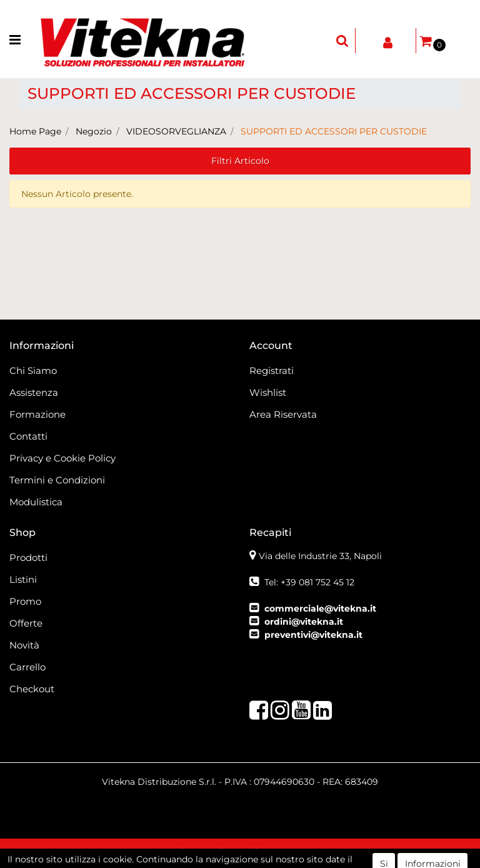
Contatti (28, 436)
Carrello (27, 667)
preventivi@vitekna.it (313, 635)
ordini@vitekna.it (304, 622)
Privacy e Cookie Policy (62, 458)
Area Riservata (283, 414)
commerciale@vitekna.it (320, 608)
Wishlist (268, 392)
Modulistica (36, 502)
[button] (342, 41)
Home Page (35, 131)
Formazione (37, 414)
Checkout (32, 689)
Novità (24, 645)
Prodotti (28, 558)
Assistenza (34, 392)
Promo (25, 601)
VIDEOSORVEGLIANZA (176, 131)
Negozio (94, 131)
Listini (23, 579)
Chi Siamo (33, 371)
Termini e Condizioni (57, 480)
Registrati (272, 371)
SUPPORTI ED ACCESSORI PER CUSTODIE (334, 131)
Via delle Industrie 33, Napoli (320, 556)
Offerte (26, 623)
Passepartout (309, 853)
